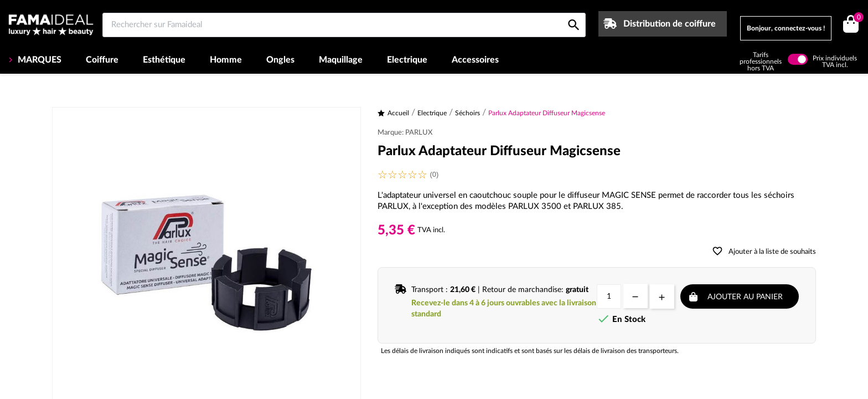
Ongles (280, 60)
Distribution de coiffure (670, 24)
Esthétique (164, 60)
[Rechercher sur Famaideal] (344, 25)
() (857, 19)
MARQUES (38, 60)
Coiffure (102, 60)
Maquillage (341, 60)
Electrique (407, 60)
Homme (226, 60)
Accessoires (475, 60)
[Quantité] (609, 296)
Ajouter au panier (745, 297)
